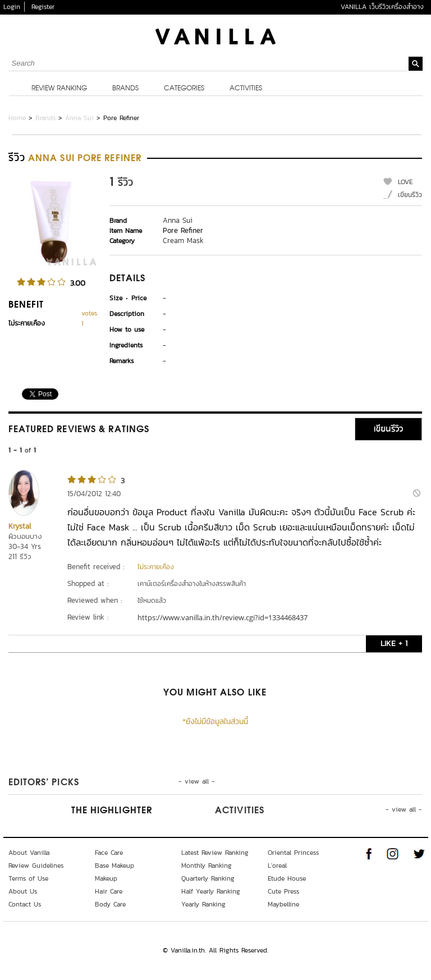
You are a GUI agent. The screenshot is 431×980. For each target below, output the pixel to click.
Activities (246, 89)
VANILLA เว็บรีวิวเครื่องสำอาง (382, 7)
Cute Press (283, 891)
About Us (23, 891)
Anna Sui (79, 118)
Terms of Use (28, 878)
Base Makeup (114, 865)
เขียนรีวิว (410, 195)
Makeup (106, 878)
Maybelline (283, 904)
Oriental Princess (293, 853)
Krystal (20, 526)
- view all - (197, 781)
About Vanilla (29, 853)
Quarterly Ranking (208, 878)
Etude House (287, 878)
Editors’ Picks (44, 783)
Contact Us (25, 904)
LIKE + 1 (394, 644)
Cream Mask (183, 241)
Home (17, 118)
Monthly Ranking (207, 865)
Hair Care (109, 891)
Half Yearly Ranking (211, 891)
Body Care (110, 904)
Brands (125, 89)
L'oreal (277, 865)
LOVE (405, 182)
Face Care (109, 853)
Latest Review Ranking (215, 853)
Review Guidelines (36, 865)
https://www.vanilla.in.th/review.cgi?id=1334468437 (223, 617)
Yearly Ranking (203, 904)
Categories (184, 89)
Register (43, 7)
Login (12, 7)
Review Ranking (59, 89)
